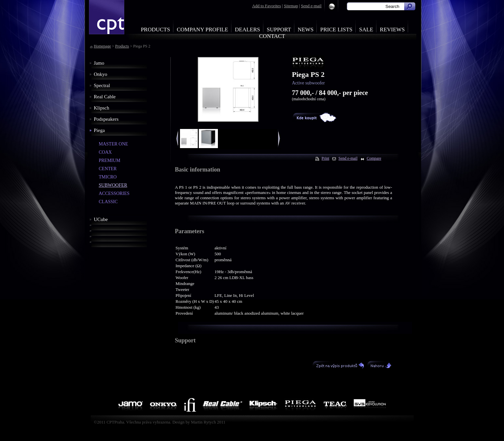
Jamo (99, 63)
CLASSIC (108, 202)
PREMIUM (110, 160)
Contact (272, 36)
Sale (366, 30)
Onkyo (101, 74)
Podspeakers (106, 119)
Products (155, 30)
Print (326, 158)
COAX (105, 152)
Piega (99, 130)
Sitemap (291, 6)
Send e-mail (311, 6)
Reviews (392, 30)
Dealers (247, 30)
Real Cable (105, 97)
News (306, 30)
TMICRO (108, 177)
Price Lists (337, 30)
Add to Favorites (267, 6)
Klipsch (102, 108)
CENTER (108, 169)
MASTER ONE (114, 144)
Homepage (103, 46)
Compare (374, 158)
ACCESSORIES (114, 193)
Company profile (202, 30)
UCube (101, 219)
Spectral (102, 85)
